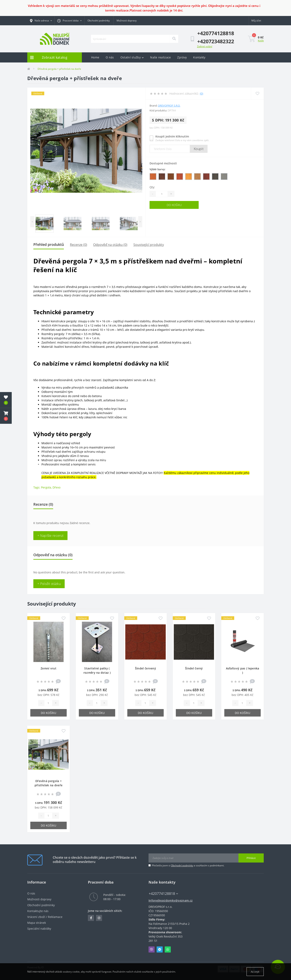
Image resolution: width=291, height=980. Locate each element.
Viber (152, 949)
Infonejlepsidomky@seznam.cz (171, 900)
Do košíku (174, 205)
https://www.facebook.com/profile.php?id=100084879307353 (91, 918)
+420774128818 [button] (163, 894)
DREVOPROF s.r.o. (169, 106)
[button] (6, 416)
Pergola (46, 487)
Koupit (199, 149)
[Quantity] (162, 194)
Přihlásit (251, 858)
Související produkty (149, 245)
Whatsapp (168, 949)
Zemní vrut (48, 668)
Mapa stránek (37, 923)
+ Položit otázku (49, 584)
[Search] (174, 39)
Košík (261, 41)
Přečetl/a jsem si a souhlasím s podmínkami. (188, 865)
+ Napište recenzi (50, 536)
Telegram (160, 949)
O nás (110, 57)
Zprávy (182, 57)
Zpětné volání (205, 46)
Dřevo (56, 487)
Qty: (152, 187)
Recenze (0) (79, 245)
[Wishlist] (257, 94)
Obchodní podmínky (99, 21)
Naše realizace (160, 57)
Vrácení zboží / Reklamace (45, 917)
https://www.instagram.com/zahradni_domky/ (99, 918)
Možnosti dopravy (127, 21)
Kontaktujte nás (38, 911)
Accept (255, 972)
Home (95, 57)
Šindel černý (194, 668)
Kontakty (199, 57)
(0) (201, 94)
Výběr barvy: (158, 169)
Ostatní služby (132, 57)
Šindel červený (145, 668)
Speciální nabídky (39, 929)
